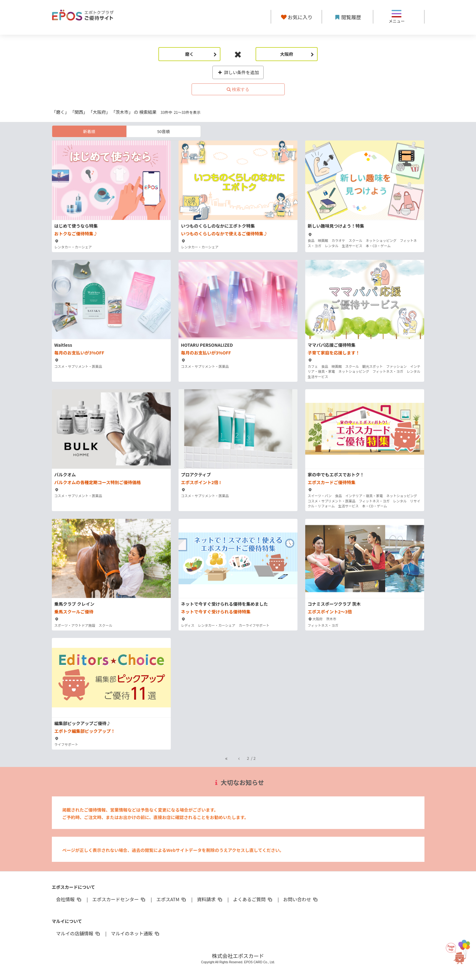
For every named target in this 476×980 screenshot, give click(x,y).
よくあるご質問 (253, 899)
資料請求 (210, 899)
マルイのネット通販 (136, 933)
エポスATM (172, 899)
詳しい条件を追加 (238, 72)
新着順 (89, 131)
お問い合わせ (301, 899)
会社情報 (69, 899)
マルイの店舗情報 (79, 933)
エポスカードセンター (119, 899)
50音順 (163, 131)
